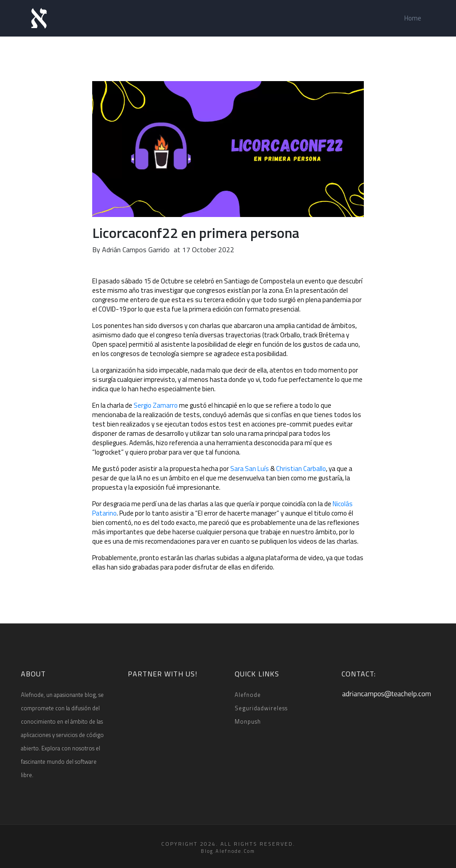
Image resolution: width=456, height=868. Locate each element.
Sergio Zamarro (156, 405)
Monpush (248, 721)
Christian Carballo (301, 469)
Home (413, 18)
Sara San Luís (250, 469)
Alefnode (248, 695)
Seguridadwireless (261, 708)
